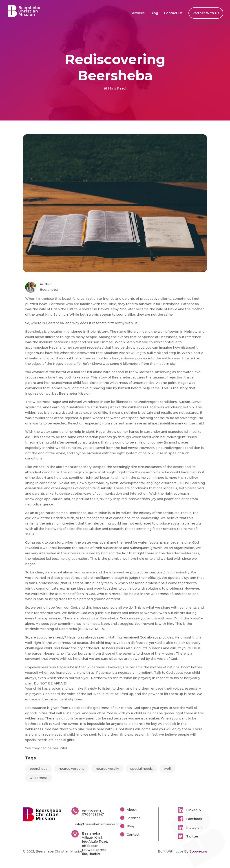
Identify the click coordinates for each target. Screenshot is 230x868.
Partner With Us (206, 13)
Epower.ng (198, 851)
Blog (154, 13)
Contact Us (173, 13)
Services (138, 13)
